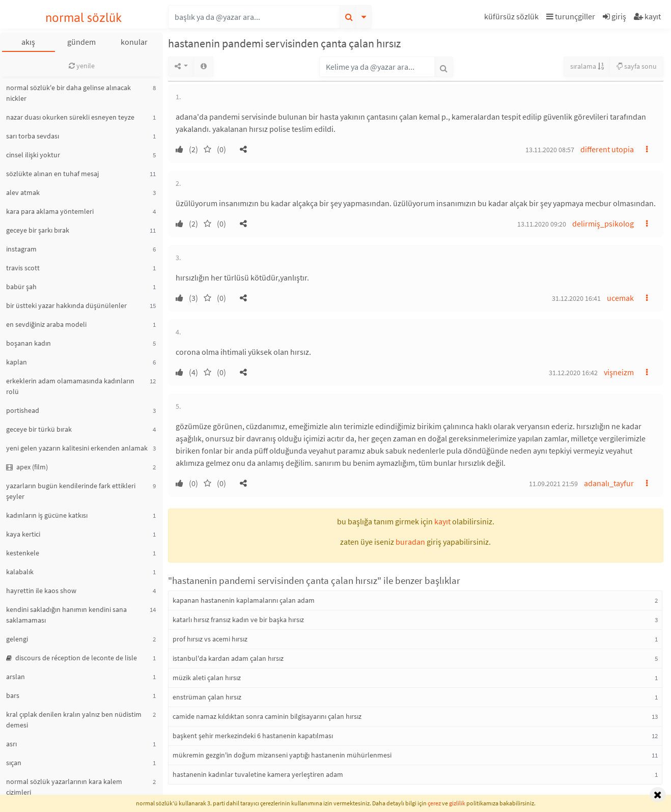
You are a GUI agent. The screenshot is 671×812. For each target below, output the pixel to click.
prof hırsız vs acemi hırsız (210, 639)
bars (13, 695)
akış (28, 42)
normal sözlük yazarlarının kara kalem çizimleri (64, 787)
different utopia (607, 149)
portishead (23, 410)
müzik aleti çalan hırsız (207, 678)
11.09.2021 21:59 (553, 484)
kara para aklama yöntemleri (50, 211)
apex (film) (27, 467)
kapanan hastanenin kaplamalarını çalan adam (244, 600)
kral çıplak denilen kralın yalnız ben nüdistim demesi (74, 720)
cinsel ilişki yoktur (33, 155)
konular (134, 42)
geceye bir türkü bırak (39, 429)
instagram (21, 249)
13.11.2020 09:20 (542, 224)
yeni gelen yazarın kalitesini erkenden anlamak (77, 448)
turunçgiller (571, 16)
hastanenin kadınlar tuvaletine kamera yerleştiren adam (258, 774)
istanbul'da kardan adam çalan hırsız (228, 658)
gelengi (17, 639)
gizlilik (457, 803)
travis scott (23, 268)
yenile (82, 66)
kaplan (17, 362)
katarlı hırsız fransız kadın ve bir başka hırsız (238, 620)
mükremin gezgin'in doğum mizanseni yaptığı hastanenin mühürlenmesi (282, 755)
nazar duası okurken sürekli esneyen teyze (70, 117)
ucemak (620, 298)
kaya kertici (23, 534)
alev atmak (23, 192)
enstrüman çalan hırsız (207, 697)
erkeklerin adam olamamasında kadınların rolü (70, 386)
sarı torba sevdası (33, 136)
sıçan (14, 763)
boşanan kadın (29, 343)
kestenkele (23, 553)
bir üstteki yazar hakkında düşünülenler (66, 305)
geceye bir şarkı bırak (38, 230)
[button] (513, 18)
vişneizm (619, 372)
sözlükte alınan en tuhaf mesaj (52, 174)
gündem (81, 42)
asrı (11, 744)
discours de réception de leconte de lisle (72, 658)
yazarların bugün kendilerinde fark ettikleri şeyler (71, 491)
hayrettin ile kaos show (41, 591)
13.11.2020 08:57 (550, 150)
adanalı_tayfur (609, 483)
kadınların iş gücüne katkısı (47, 515)
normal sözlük (84, 18)
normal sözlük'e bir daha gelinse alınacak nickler (68, 93)
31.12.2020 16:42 (573, 373)
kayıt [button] (442, 521)
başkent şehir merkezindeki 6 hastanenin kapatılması (253, 736)
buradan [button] (410, 542)
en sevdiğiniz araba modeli (46, 324)
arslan (16, 677)
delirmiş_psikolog (603, 223)
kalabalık (20, 572)
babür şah (21, 287)
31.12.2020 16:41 (576, 298)
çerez (434, 803)
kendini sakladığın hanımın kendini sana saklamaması (66, 615)
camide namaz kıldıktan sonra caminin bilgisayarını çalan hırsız (267, 716)
